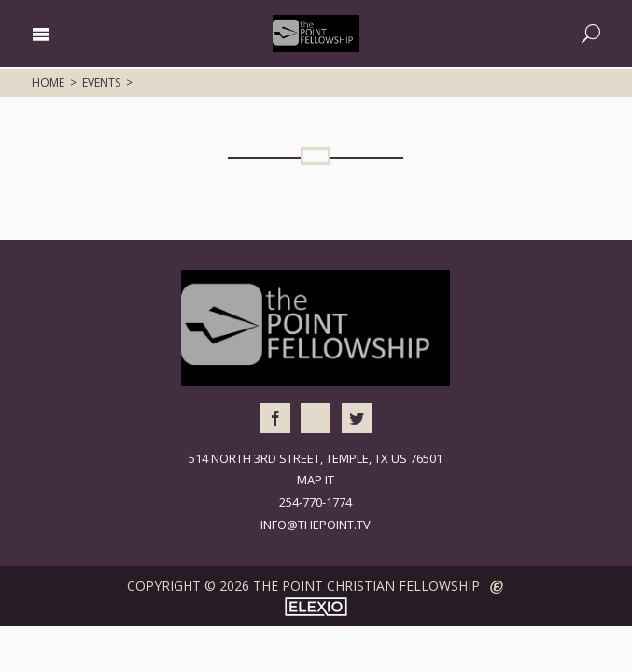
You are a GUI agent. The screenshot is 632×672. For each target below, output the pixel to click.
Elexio (316, 607)
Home (48, 83)
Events (101, 83)
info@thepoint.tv (316, 525)
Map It (316, 480)
